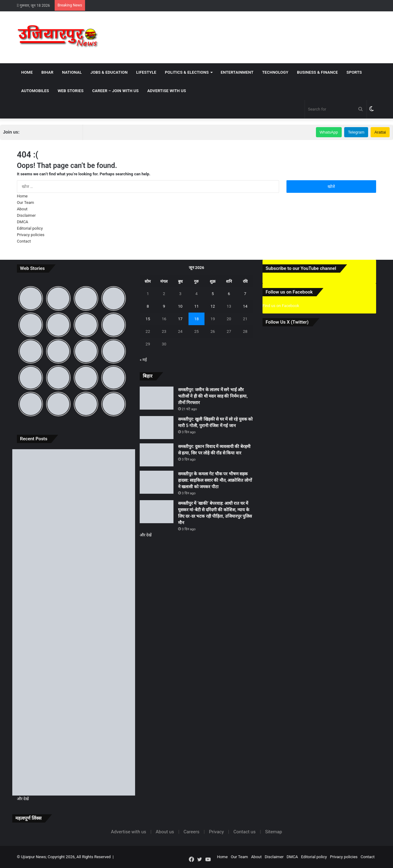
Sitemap (274, 832)
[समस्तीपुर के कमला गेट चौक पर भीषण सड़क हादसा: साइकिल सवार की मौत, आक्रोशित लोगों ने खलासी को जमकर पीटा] (74, 692)
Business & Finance (317, 72)
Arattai (380, 132)
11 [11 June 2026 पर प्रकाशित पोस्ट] (197, 306)
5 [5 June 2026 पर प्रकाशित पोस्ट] (213, 294)
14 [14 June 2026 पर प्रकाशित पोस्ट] (245, 306)
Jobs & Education (109, 72)
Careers (192, 832)
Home (27, 72)
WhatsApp (329, 132)
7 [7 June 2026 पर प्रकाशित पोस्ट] (245, 294)
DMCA (23, 222)
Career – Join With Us (115, 91)
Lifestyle (146, 72)
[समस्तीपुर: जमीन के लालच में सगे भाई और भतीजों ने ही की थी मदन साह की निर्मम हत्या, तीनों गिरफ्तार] (74, 484)
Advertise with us (167, 91)
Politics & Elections (187, 72)
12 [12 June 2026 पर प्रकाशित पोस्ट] (213, 306)
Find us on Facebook (281, 306)
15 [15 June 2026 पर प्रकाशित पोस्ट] (148, 319)
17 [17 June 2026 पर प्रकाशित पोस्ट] (180, 319)
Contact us (244, 832)
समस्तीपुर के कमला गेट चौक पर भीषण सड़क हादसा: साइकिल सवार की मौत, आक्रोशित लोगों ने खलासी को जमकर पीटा (215, 480)
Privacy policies (31, 235)
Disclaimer (26, 215)
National (72, 72)
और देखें (23, 799)
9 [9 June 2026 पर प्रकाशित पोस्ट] (164, 306)
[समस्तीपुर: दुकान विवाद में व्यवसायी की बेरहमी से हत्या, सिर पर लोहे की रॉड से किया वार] (74, 622)
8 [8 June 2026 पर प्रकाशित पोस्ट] (148, 306)
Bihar (47, 72)
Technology (275, 72)
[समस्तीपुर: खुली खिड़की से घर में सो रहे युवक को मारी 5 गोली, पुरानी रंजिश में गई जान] (74, 553)
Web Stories (71, 91)
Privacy (216, 832)
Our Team (25, 202)
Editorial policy (30, 228)
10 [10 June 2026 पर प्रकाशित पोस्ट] (180, 306)
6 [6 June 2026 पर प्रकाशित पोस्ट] (229, 294)
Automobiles (35, 91)
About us (165, 832)
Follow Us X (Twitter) (287, 322)
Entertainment (237, 72)
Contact (24, 241)
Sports (354, 72)
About (22, 209)
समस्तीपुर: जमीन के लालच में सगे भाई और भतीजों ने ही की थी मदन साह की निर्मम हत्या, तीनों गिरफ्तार (213, 396)
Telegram (356, 132)
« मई (143, 360)
